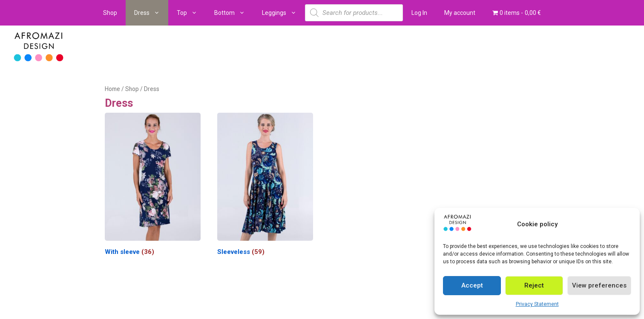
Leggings (283, 13)
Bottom (234, 13)
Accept (472, 285)
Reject (534, 285)
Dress (151, 13)
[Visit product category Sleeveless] (265, 186)
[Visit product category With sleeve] (153, 186)
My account (460, 13)
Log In (419, 13)
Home (112, 89)
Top (191, 13)
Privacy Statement (537, 304)
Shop (110, 13)
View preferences (599, 285)
